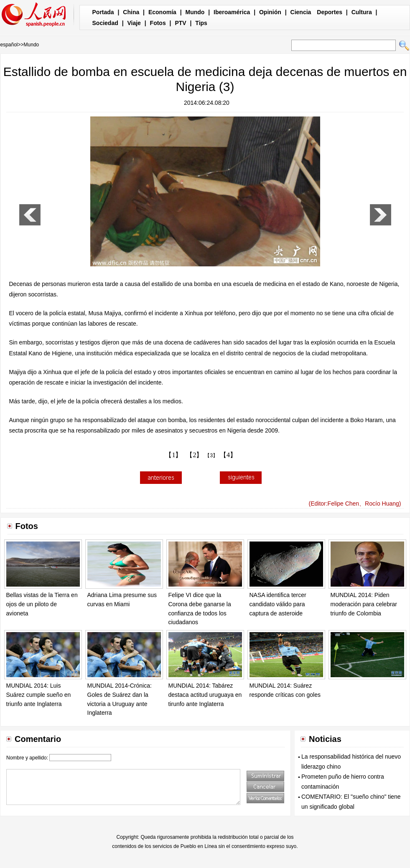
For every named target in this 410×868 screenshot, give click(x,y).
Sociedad (105, 23)
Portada (103, 12)
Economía (162, 12)
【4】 (228, 455)
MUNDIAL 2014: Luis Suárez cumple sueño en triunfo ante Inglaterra (39, 695)
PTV (180, 23)
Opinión (270, 12)
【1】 (173, 455)
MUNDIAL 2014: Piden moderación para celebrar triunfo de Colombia (364, 604)
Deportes (330, 12)
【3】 (211, 456)
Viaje (134, 23)
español (9, 45)
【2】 (194, 455)
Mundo (195, 12)
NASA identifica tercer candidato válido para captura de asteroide (278, 604)
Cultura (362, 12)
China (131, 12)
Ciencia (301, 12)
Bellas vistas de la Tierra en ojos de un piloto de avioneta (42, 604)
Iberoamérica (232, 12)
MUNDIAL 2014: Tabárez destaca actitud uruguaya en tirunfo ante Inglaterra (205, 695)
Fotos (158, 23)
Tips (201, 23)
